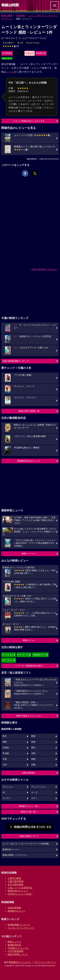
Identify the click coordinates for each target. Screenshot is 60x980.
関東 (33, 736)
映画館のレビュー (17, 911)
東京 (5, 736)
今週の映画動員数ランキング (15, 361)
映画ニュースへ (29, 554)
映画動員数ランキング (19, 925)
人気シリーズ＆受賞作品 (20, 888)
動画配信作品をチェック (29, 461)
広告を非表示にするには (44, 269)
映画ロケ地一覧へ (29, 812)
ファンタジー (8, 43)
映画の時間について (29, 836)
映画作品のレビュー (18, 891)
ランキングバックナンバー (21, 928)
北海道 (6, 748)
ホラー (34, 798)
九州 (5, 765)
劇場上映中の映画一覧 (29, 411)
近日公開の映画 (16, 884)
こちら (10, 72)
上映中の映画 (14, 878)
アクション (8, 787)
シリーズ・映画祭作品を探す (29, 666)
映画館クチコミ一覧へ (29, 806)
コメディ (7, 798)
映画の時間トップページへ (15, 855)
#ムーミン (7, 58)
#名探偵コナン (39, 655)
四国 (33, 759)
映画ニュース (14, 942)
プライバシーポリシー (45, 962)
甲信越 (6, 753)
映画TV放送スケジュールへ (29, 716)
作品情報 (20, 16)
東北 (33, 748)
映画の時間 (7, 16)
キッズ (20, 43)
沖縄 (33, 765)
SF (4, 792)
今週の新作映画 (16, 881)
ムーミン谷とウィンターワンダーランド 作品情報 (26, 844)
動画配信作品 (14, 945)
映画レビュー (29, 640)
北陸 (33, 753)
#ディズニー (8, 660)
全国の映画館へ (29, 773)
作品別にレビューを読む (20, 894)
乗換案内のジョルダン (20, 962)
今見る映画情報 (16, 951)
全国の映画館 (14, 908)
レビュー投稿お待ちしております (29, 121)
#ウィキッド (23, 655)
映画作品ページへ (11, 850)
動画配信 (40, 53)
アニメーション (33, 43)
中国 (5, 759)
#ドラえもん (8, 655)
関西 (5, 742)
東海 (33, 742)
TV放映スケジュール (18, 948)
